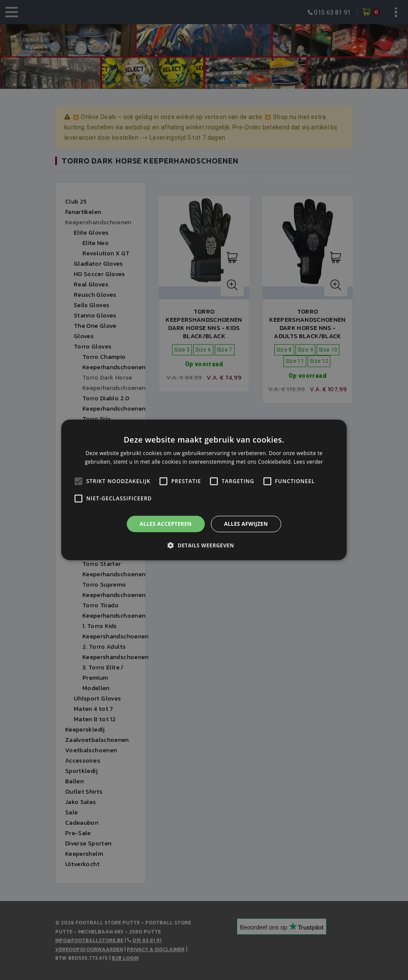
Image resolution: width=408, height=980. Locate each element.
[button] (204, 545)
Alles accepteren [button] (166, 524)
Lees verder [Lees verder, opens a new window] (309, 462)
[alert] (204, 490)
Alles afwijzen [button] (246, 524)
